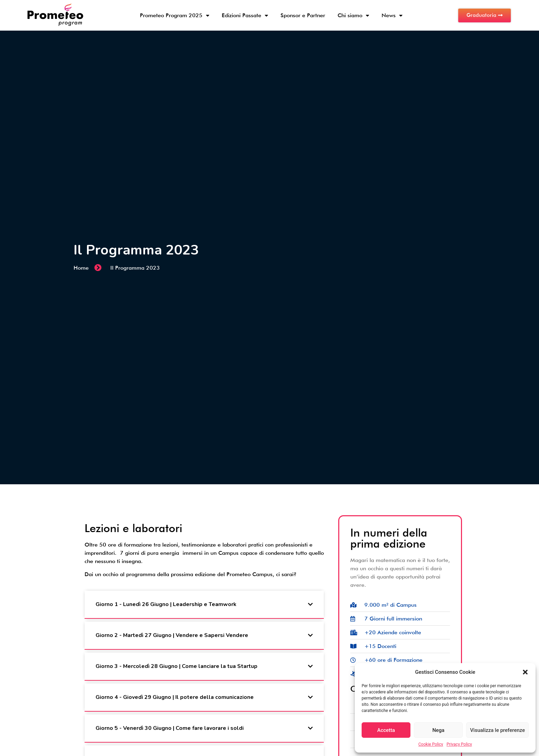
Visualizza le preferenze (497, 730)
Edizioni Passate (245, 15)
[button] (525, 672)
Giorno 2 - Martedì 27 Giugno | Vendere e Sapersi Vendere (172, 635)
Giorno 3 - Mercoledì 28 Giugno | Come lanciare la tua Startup (177, 666)
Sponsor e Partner (303, 15)
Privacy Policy (459, 744)
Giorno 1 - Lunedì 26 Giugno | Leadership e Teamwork (166, 604)
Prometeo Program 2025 (175, 15)
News (392, 15)
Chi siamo (353, 15)
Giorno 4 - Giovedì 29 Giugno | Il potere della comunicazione (175, 697)
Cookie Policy (431, 744)
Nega (438, 730)
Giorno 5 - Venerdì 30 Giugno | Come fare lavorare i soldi (170, 728)
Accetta (386, 730)
